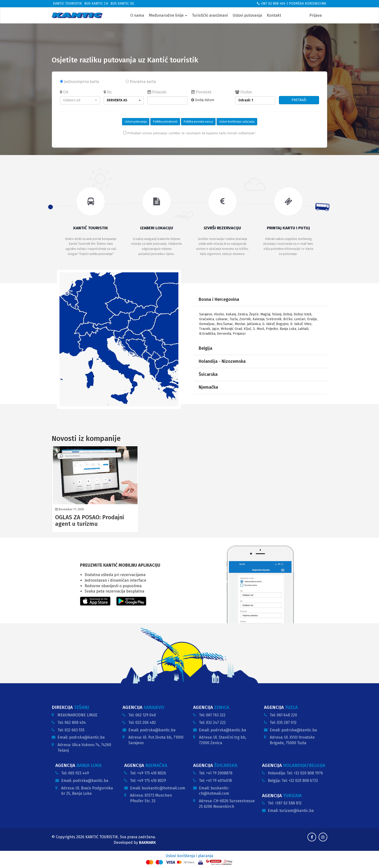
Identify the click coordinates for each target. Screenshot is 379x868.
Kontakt (274, 15)
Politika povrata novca (198, 122)
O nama (137, 15)
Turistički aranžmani (210, 15)
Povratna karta (141, 82)
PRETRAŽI (299, 100)
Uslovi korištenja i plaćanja (237, 122)
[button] (80, 100)
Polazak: (157, 92)
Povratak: (202, 92)
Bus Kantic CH (96, 4)
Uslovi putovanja (247, 15)
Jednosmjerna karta (80, 82)
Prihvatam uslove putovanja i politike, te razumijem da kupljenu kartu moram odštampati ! (190, 133)
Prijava (316, 15)
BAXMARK (147, 842)
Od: (64, 92)
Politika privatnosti (165, 122)
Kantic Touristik (67, 4)
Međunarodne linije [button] (168, 15)
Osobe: (244, 92)
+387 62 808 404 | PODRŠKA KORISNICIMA (292, 4)
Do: (108, 92)
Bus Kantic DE (122, 4)
